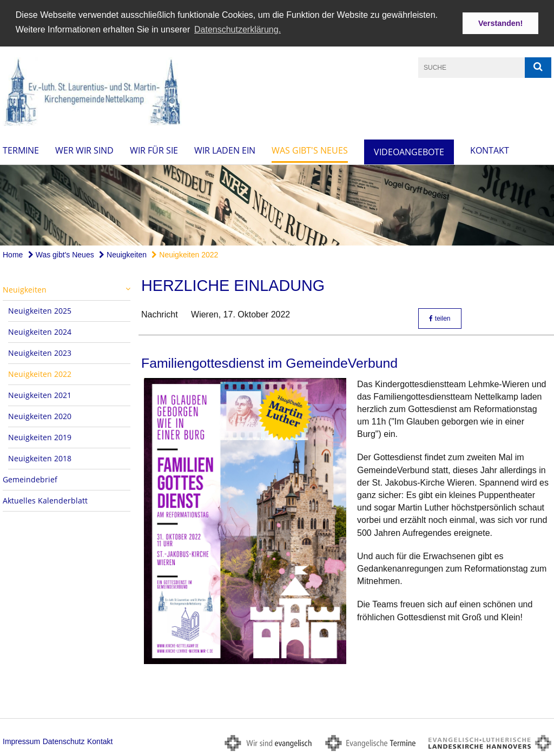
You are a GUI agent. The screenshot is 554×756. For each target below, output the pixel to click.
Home (13, 254)
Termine (21, 149)
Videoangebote (409, 151)
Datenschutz (64, 740)
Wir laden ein (225, 149)
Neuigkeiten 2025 (40, 310)
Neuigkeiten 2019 (40, 437)
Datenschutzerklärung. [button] (238, 29)
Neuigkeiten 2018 (40, 458)
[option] (277, 204)
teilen (440, 318)
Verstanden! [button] (500, 23)
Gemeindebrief (30, 479)
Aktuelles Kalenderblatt (45, 500)
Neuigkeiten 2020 (40, 416)
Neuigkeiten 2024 (40, 331)
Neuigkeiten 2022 (185, 254)
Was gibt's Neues (310, 149)
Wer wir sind (84, 149)
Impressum (21, 740)
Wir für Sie (154, 149)
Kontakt (490, 149)
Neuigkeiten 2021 (40, 394)
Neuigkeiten (123, 254)
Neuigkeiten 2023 (40, 352)
